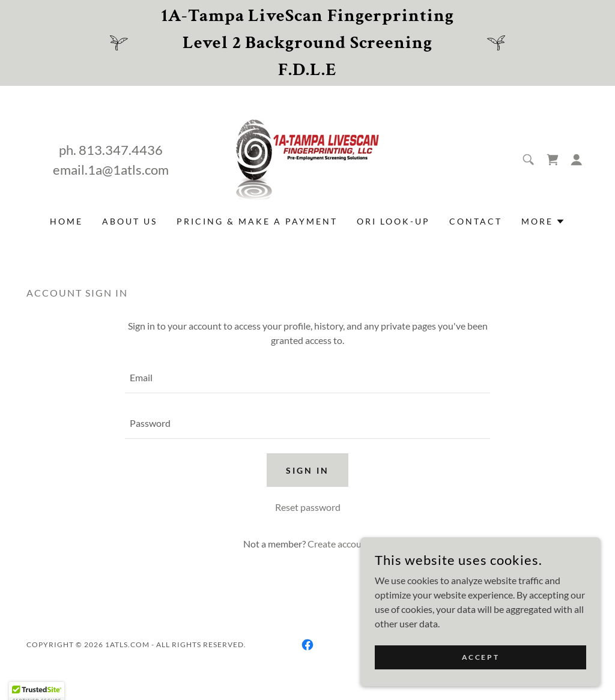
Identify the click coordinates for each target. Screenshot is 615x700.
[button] (577, 160)
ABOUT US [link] (130, 221)
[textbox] (307, 378)
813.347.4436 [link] (121, 150)
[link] (307, 158)
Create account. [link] (340, 544)
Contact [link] (476, 221)
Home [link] (66, 221)
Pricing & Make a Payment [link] (257, 221)
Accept (480, 657)
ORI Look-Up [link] (393, 221)
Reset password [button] (308, 507)
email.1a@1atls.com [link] (111, 170)
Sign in (307, 470)
